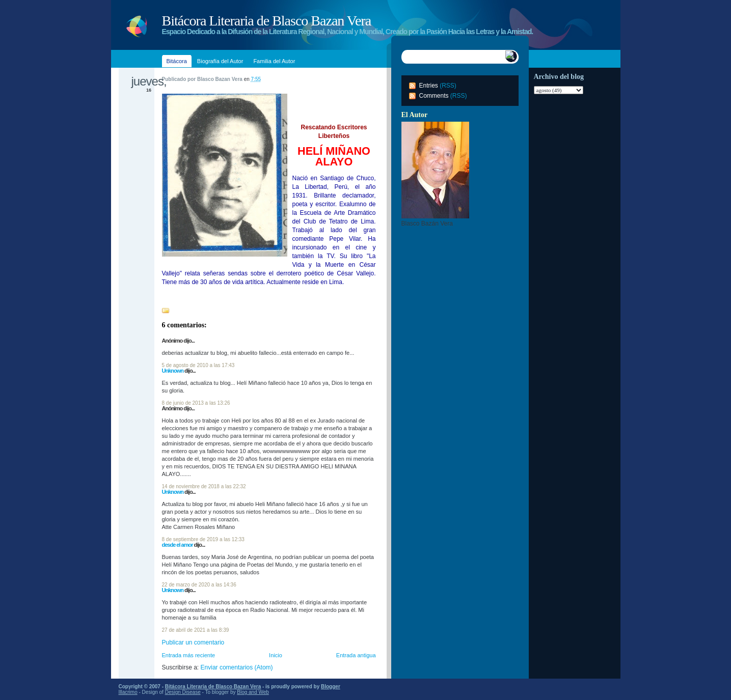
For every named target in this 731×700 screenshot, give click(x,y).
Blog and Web (253, 692)
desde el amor (178, 545)
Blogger (331, 687)
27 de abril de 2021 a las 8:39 (196, 630)
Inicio (276, 655)
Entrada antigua (356, 655)
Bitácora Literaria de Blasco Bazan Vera (267, 21)
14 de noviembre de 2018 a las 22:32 (204, 486)
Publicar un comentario (193, 642)
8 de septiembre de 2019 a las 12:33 (203, 539)
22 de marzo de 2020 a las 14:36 (199, 585)
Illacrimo (128, 692)
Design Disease (183, 692)
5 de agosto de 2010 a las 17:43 (198, 365)
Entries (429, 86)
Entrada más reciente (189, 655)
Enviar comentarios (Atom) (237, 667)
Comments (434, 96)
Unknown (173, 371)
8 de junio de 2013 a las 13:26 (196, 403)
